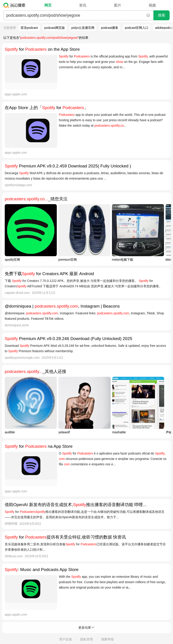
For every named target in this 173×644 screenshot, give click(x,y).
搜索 (162, 15)
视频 (152, 5)
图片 (118, 5)
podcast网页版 (55, 28)
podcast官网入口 (137, 28)
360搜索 (15, 5)
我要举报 (107, 639)
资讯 (83, 5)
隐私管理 (86, 639)
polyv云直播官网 (83, 28)
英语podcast (29, 28)
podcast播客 (110, 28)
